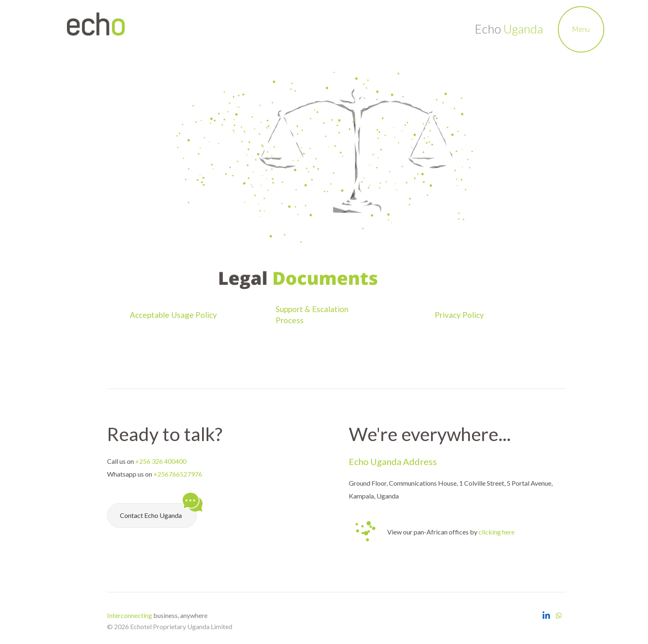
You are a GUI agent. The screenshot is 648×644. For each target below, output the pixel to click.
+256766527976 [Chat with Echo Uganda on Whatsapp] (178, 474)
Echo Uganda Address (393, 462)
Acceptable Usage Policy (173, 315)
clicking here (497, 532)
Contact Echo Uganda (158, 511)
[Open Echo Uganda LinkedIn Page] (546, 615)
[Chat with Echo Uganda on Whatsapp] (559, 615)
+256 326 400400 (161, 461)
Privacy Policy (460, 315)
